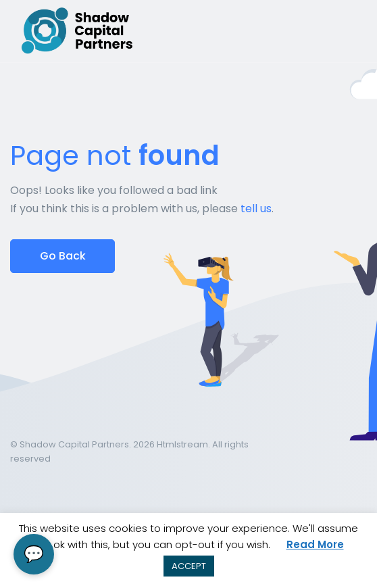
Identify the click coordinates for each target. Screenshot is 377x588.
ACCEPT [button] (189, 566)
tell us (256, 209)
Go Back (63, 256)
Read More (315, 544)
